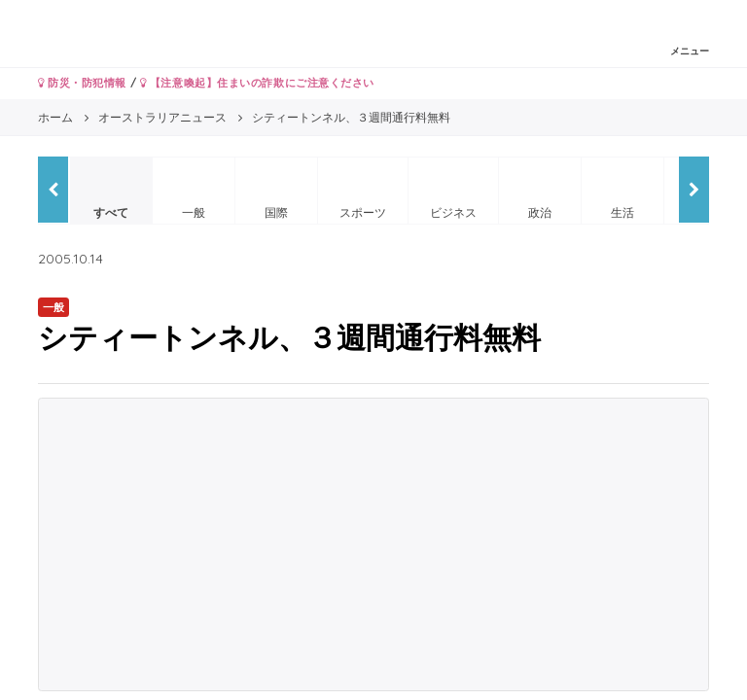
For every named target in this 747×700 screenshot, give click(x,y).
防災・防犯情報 (82, 83)
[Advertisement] (373, 544)
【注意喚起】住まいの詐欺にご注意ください (257, 83)
